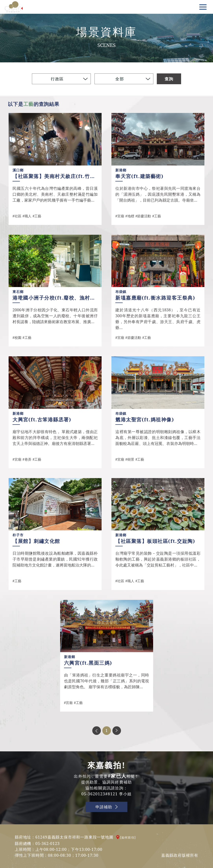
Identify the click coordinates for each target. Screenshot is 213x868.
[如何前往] (128, 837)
